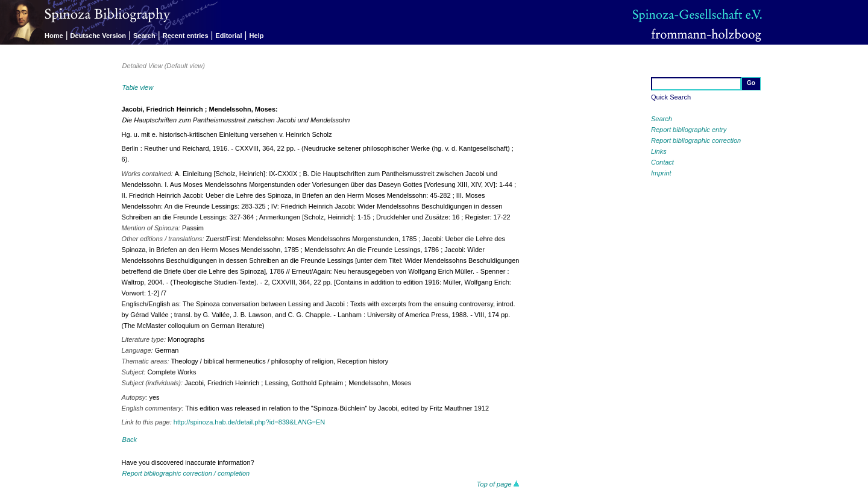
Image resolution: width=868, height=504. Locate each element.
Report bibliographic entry (689, 130)
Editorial (229, 36)
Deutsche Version (98, 36)
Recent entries (186, 36)
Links (659, 151)
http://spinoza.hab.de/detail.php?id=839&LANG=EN (249, 422)
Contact (662, 162)
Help (257, 36)
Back (130, 439)
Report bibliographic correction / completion (186, 473)
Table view (138, 87)
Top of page (498, 484)
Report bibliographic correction (696, 140)
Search (144, 36)
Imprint (661, 173)
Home (54, 36)
